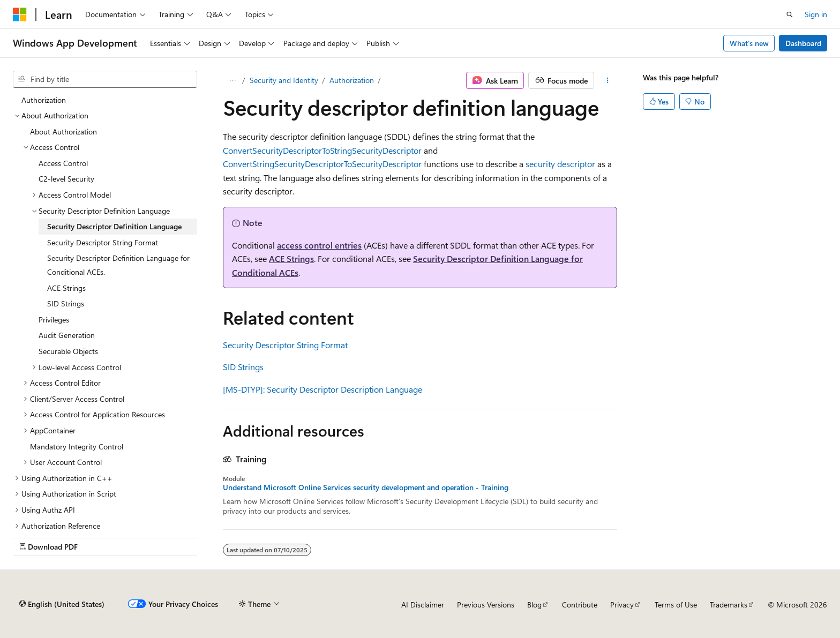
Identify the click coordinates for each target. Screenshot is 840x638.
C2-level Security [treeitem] (66, 179)
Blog (534, 605)
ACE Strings (291, 258)
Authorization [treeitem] (44, 100)
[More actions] (608, 80)
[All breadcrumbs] (232, 80)
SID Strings (243, 367)
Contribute (580, 605)
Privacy (622, 605)
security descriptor (560, 164)
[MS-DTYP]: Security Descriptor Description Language (322, 389)
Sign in (816, 14)
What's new (749, 43)
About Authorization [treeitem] (63, 132)
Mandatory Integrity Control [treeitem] (77, 446)
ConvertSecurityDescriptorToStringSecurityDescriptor (322, 150)
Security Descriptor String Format (285, 345)
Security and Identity (284, 80)
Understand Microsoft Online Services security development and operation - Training (366, 487)
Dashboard (803, 43)
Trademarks (729, 605)
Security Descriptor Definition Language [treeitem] (114, 226)
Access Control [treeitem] (63, 163)
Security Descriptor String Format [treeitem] (103, 242)
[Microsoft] (20, 14)
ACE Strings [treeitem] (66, 288)
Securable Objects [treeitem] (68, 351)
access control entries (319, 245)
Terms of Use (676, 605)
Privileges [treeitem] (54, 320)
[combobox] (105, 79)
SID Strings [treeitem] (66, 303)
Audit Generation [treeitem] (67, 335)
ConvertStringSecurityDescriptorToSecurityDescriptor (322, 164)
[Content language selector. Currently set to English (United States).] (62, 604)
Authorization (352, 80)
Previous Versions (486, 605)
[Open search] (790, 14)
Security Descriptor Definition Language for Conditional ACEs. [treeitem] (118, 265)
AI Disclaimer (423, 605)
